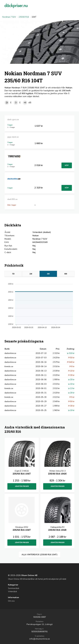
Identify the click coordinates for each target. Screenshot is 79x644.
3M (48, 274)
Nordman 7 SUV (9, 17)
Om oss (11, 601)
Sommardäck (14, 588)
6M (66, 274)
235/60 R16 (24, 17)
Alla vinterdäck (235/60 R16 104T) (39, 555)
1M (31, 274)
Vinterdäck (12, 592)
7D (13, 274)
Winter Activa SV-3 (57, 473)
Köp (67, 165)
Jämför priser (22, 486)
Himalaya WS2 (22, 529)
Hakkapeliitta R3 (57, 529)
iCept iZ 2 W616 (22, 473)
